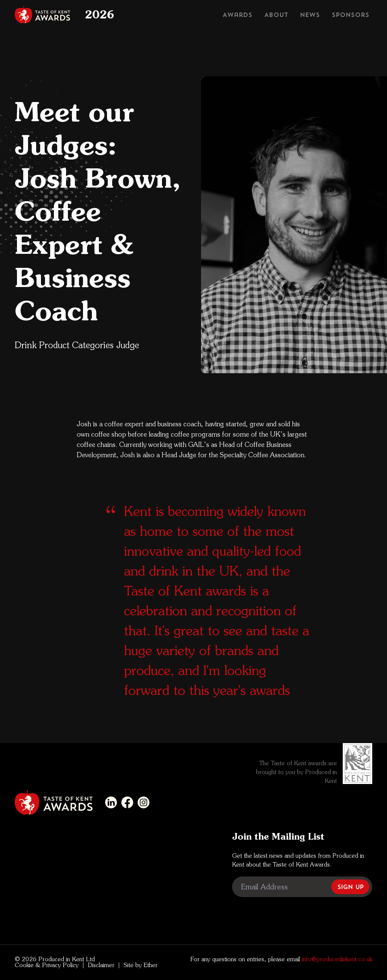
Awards (237, 15)
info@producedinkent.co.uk (336, 959)
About (276, 15)
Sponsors (350, 15)
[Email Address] (302, 887)
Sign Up (350, 887)
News (310, 15)
